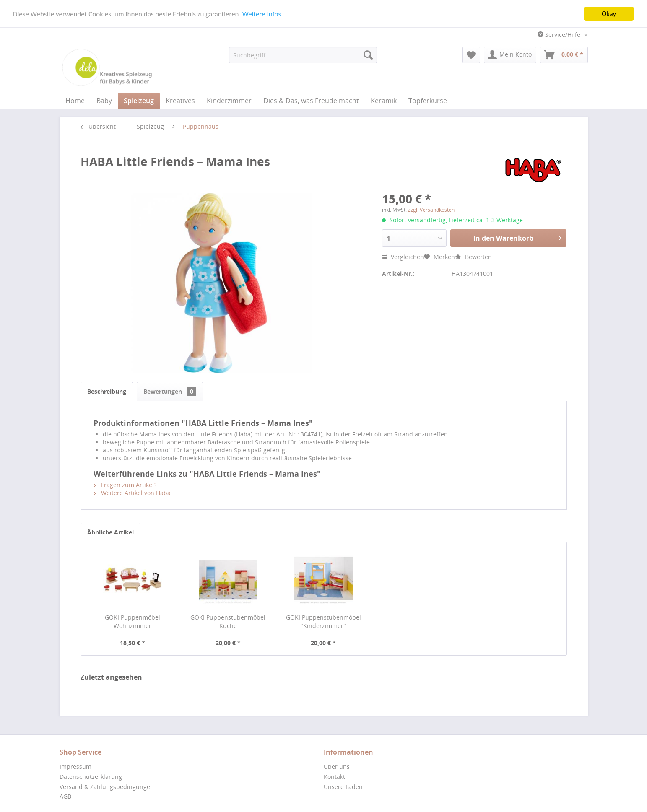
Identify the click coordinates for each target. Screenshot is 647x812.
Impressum (75, 767)
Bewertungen (170, 391)
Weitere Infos (262, 14)
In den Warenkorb (517, 237)
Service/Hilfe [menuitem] (560, 35)
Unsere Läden (343, 787)
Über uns (337, 767)
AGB (65, 796)
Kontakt (334, 777)
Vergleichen (403, 257)
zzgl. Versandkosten (431, 210)
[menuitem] (303, 55)
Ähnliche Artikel (110, 532)
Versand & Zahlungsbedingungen (107, 787)
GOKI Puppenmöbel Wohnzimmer (133, 621)
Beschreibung (107, 391)
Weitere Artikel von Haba (132, 493)
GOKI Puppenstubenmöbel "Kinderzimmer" (323, 621)
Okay (609, 14)
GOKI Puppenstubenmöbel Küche (228, 621)
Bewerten (473, 257)
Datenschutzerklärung (91, 777)
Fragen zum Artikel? (125, 485)
